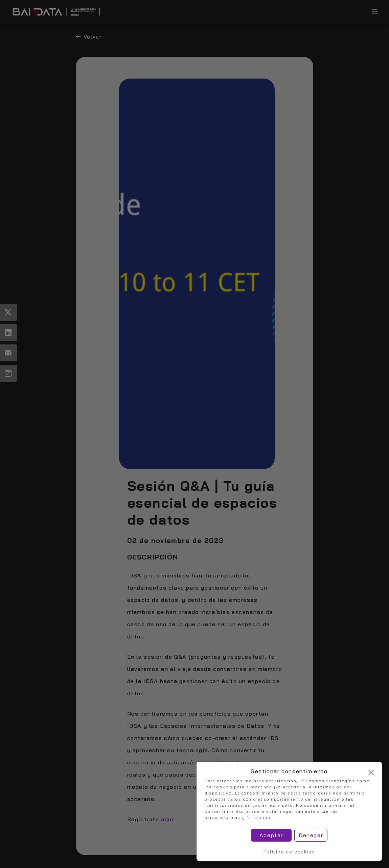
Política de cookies (289, 852)
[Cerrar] (371, 772)
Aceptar (271, 835)
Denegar (311, 835)
